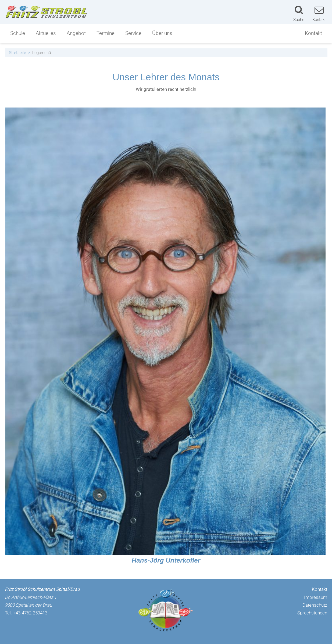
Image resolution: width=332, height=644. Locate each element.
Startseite (17, 53)
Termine (106, 33)
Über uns (162, 33)
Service (133, 33)
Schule (18, 33)
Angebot (76, 33)
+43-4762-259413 (30, 613)
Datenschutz (315, 605)
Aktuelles (46, 33)
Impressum (316, 597)
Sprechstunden (312, 613)
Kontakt (313, 33)
